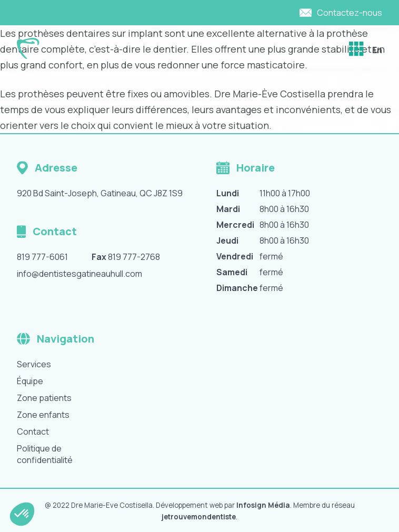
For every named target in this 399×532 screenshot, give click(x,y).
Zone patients (44, 398)
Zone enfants (43, 415)
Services (34, 364)
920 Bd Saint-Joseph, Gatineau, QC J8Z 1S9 (100, 193)
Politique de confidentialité (45, 454)
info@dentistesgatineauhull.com (79, 274)
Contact (33, 431)
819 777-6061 (42, 257)
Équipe (30, 381)
